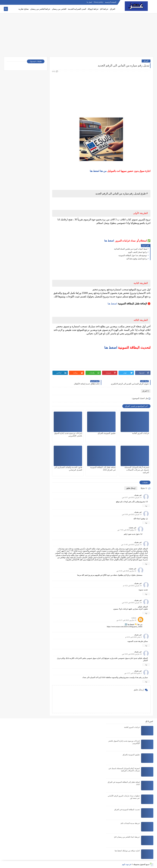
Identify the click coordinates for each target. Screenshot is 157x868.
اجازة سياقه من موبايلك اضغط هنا (127, 851)
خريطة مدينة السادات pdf (130, 823)
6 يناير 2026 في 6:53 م (133, 637)
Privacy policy (99, 2)
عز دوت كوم (127, 864)
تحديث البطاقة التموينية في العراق (127, 810)
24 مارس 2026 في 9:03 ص (132, 654)
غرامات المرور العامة (141, 433)
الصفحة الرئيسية (111, 2)
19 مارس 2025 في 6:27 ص (126, 620)
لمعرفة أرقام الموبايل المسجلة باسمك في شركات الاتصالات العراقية (137, 470)
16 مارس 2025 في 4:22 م (132, 586)
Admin (134, 618)
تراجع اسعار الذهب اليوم (138, 252)
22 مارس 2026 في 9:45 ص (126, 571)
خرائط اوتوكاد (93, 9)
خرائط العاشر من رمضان (40, 9)
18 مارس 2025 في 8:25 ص (132, 603)
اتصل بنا (89, 2)
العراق (113, 9)
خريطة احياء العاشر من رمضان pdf (127, 837)
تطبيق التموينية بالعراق (107, 433)
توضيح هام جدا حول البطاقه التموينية (133, 255)
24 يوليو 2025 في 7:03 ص (127, 530)
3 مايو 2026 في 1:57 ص (133, 673)
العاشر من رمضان (59, 9)
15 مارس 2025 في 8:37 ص (132, 497)
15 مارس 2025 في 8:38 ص (132, 514)
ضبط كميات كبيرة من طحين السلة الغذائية (131, 249)
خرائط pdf (104, 9)
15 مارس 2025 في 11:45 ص (131, 545)
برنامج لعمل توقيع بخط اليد (137, 259)
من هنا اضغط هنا (98, 171)
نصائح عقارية (24, 9)
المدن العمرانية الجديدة (77, 9)
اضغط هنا (109, 241)
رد (146, 506)
